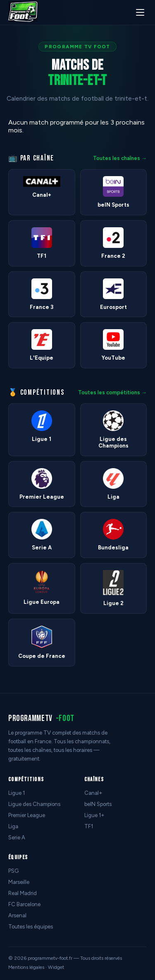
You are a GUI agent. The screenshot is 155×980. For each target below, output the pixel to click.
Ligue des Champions (34, 804)
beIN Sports (98, 804)
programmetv (41, 718)
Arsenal (17, 915)
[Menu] (140, 12)
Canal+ (93, 793)
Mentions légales (26, 967)
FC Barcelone (24, 904)
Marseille (19, 882)
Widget (56, 967)
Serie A (17, 837)
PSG (13, 871)
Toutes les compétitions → (112, 392)
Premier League (27, 815)
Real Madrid (23, 893)
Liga (13, 826)
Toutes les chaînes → (120, 158)
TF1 (89, 826)
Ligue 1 (17, 793)
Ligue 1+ (94, 815)
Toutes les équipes (31, 927)
